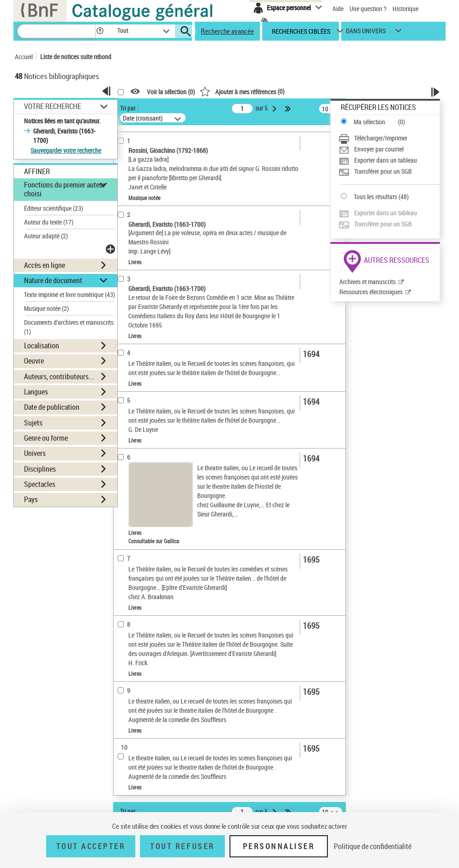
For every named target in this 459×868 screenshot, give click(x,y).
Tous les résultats (375, 197)
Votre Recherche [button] (53, 106)
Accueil (24, 57)
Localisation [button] (42, 346)
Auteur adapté (46, 236)
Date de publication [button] (52, 407)
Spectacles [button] (40, 484)
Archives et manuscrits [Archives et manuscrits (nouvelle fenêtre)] (368, 282)
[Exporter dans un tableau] (389, 160)
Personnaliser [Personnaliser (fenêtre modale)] (279, 846)
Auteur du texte (49, 222)
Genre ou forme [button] (46, 438)
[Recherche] (56, 31)
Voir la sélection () (171, 92)
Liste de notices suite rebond (76, 57)
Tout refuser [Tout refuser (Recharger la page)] (182, 846)
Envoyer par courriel (379, 149)
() (242, 91)
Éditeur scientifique (54, 208)
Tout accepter (91, 846)
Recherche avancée (227, 31)
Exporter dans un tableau (386, 160)
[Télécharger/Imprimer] (389, 138)
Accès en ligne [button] (45, 265)
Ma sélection (369, 122)
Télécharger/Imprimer (381, 138)
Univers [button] (35, 453)
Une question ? (368, 9)
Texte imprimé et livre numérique (69, 294)
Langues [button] (36, 392)
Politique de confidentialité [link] (373, 846)
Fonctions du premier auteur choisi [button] (65, 189)
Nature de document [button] (53, 280)
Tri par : (129, 108)
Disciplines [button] (40, 469)
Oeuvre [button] (34, 361)
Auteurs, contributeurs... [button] (59, 376)
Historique (405, 9)
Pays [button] (31, 499)
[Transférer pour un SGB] (389, 171)
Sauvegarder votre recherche (66, 150)
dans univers (366, 33)
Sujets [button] (33, 423)
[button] (100, 31)
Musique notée (46, 308)
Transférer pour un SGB (383, 171)
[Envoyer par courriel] (389, 149)
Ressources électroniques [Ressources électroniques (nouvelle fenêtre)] (371, 292)
